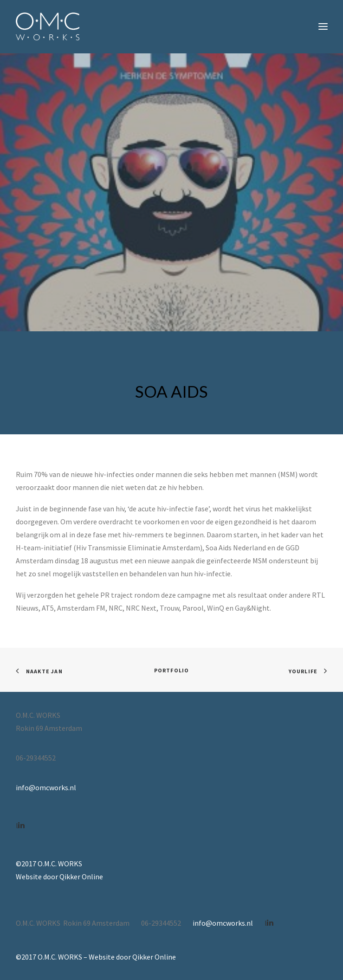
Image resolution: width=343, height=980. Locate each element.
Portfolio (172, 670)
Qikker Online (81, 877)
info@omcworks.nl (46, 787)
